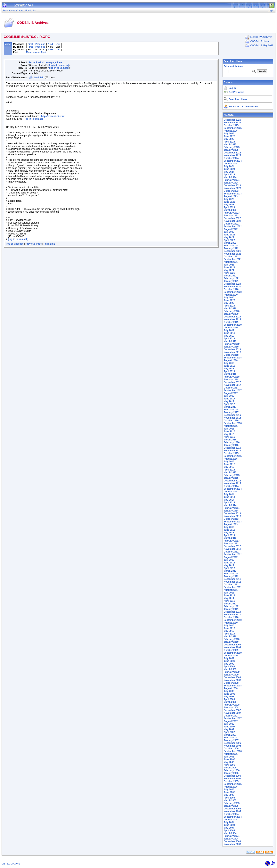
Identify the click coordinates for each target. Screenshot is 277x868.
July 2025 (229, 134)
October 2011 (231, 585)
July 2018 (229, 363)
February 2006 (232, 770)
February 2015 (232, 475)
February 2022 (232, 246)
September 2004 (233, 817)
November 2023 (232, 188)
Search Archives (233, 61)
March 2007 (230, 735)
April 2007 (229, 732)
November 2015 (232, 451)
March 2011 (230, 604)
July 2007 (229, 724)
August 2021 (231, 262)
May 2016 (229, 434)
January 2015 (231, 478)
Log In (232, 88)
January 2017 (231, 412)
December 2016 (232, 415)
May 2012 (229, 565)
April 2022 (229, 240)
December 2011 (232, 579)
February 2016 (232, 442)
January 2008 (231, 708)
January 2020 (231, 314)
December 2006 (232, 743)
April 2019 (229, 339)
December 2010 (232, 612)
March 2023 (230, 210)
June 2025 (229, 136)
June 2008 (229, 694)
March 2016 (230, 440)
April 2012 (229, 568)
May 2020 (229, 303)
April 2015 (229, 470)
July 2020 (229, 298)
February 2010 (232, 639)
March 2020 (230, 308)
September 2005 (233, 784)
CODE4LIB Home (260, 41)
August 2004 (231, 820)
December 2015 (232, 448)
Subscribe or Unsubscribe (243, 107)
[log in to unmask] (58, 65)
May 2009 (229, 664)
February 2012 (232, 574)
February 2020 (232, 311)
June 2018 (229, 366)
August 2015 (231, 459)
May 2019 (229, 336)
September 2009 (233, 653)
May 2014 (229, 500)
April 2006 (229, 765)
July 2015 (229, 462)
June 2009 (229, 661)
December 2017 (232, 382)
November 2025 (232, 123)
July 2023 (229, 199)
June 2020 (229, 300)
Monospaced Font (36, 52)
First (30, 44)
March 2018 (230, 374)
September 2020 (233, 292)
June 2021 (229, 267)
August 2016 (231, 426)
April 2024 (229, 175)
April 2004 (229, 831)
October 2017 (231, 388)
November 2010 (232, 615)
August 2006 (231, 754)
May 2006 (229, 762)
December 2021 (232, 251)
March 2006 (230, 768)
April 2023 (229, 207)
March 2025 (230, 144)
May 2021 (229, 270)
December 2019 (232, 317)
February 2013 (232, 541)
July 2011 (229, 593)
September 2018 (233, 358)
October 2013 (231, 519)
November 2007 (232, 713)
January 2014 (231, 511)
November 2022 (232, 221)
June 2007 (229, 727)
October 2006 (231, 749)
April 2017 (229, 404)
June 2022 (229, 235)
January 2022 (231, 248)
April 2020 (229, 306)
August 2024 (231, 164)
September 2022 (233, 226)
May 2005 (229, 795)
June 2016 (229, 431)
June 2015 (229, 464)
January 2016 (231, 445)
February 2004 (232, 836)
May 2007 (229, 729)
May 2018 (229, 369)
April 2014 (229, 503)
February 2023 (232, 213)
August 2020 (231, 295)
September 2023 (233, 194)
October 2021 (231, 257)
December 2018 (232, 349)
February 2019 (232, 344)
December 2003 (232, 841)
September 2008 (233, 686)
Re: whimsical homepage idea (45, 62)
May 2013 (229, 533)
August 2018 (231, 360)
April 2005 (229, 798)
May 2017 (229, 401)
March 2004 (230, 833)
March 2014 (230, 505)
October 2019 (231, 322)
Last (58, 44)
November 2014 (232, 483)
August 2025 (231, 131)
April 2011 (229, 601)
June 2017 (229, 399)
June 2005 (229, 792)
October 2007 (231, 716)
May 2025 (229, 139)
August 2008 (231, 688)
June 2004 (229, 825)
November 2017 (232, 385)
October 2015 (231, 453)
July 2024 (229, 166)
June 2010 (229, 628)
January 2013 (231, 544)
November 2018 (232, 352)
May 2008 (229, 697)
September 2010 (233, 620)
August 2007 (231, 721)
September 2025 (233, 128)
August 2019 (231, 328)
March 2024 (230, 177)
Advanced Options (233, 66)
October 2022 (231, 224)
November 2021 (232, 254)
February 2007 (232, 738)
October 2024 (231, 158)
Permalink (49, 244)
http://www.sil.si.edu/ (53, 116)
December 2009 (232, 645)
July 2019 (229, 330)
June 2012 (229, 563)
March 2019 (230, 341)
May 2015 (229, 467)
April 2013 (229, 535)
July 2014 (229, 494)
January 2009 (231, 675)
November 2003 (232, 844)
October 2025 (231, 125)
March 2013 (230, 538)
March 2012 (230, 571)
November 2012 (232, 549)
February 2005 (232, 803)
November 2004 (232, 811)
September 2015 (233, 456)
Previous (40, 44)
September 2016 (233, 423)
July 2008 (229, 691)
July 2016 (229, 429)
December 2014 (232, 481)
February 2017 (232, 410)
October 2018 (231, 355)
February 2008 (232, 705)
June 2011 (229, 595)
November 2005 (232, 779)
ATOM (251, 852)
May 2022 (229, 237)
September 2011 (233, 587)
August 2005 (231, 787)
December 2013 (232, 513)
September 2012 (233, 554)
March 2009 (230, 669)
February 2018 (232, 377)
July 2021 (229, 265)
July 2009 (229, 658)
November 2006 (232, 746)
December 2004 (232, 809)
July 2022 (229, 232)
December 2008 (232, 677)
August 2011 (231, 590)
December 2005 (232, 776)
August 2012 (231, 557)
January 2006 (231, 773)
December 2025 (232, 120)
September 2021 (233, 259)
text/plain (39, 78)
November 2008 (232, 680)
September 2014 (233, 489)
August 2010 (231, 623)
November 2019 (232, 319)
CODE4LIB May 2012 (262, 45)
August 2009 (231, 656)
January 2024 (231, 183)
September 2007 (233, 718)
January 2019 (231, 347)
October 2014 (231, 486)
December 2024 (232, 153)
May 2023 (229, 205)
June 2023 (229, 202)
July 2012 (229, 560)
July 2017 (229, 396)
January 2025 (231, 150)
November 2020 (232, 287)
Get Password (237, 92)
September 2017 (233, 390)
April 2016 (229, 437)
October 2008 (231, 683)
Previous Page (34, 244)
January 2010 (231, 642)
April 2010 (229, 634)
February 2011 (232, 606)
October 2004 (231, 814)
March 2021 (230, 276)
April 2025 (229, 142)
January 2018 (231, 380)
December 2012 (232, 546)
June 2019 (229, 333)
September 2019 (233, 325)
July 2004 (229, 822)
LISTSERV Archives (261, 37)
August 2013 (231, 524)
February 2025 (232, 147)
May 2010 (229, 631)
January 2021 (231, 281)
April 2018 (229, 371)
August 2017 (231, 393)
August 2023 (231, 196)
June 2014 (229, 497)
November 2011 (232, 582)
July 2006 (229, 757)
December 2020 (232, 284)
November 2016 (232, 418)
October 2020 (231, 289)
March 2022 (230, 243)
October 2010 (231, 617)
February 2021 (232, 278)
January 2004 (231, 839)
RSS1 (260, 852)
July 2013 (229, 527)
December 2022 (232, 218)
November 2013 (232, 516)
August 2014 (231, 492)
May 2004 (229, 828)
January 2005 (231, 806)
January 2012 (231, 576)
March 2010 (230, 636)
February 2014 (232, 508)
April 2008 (229, 699)
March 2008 (230, 702)
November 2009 (232, 647)
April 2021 (229, 273)
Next (50, 44)
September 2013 (233, 522)
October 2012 (231, 552)
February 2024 (232, 180)
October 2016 (231, 421)
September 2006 (233, 751)
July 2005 (229, 790)
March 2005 (230, 800)
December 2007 (232, 710)
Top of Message (15, 244)
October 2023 (231, 191)
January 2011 (231, 609)
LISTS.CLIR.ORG (11, 864)
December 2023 (232, 185)
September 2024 (233, 161)
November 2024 (232, 155)
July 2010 (229, 626)
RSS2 (269, 852)
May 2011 (229, 598)
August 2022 (231, 229)
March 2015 (230, 472)
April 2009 (229, 667)
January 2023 (231, 216)
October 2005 (231, 781)
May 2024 (229, 172)
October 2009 (231, 650)
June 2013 (229, 530)
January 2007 (231, 740)
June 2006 (229, 759)
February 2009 (232, 672)
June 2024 (229, 169)
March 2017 (230, 407)
